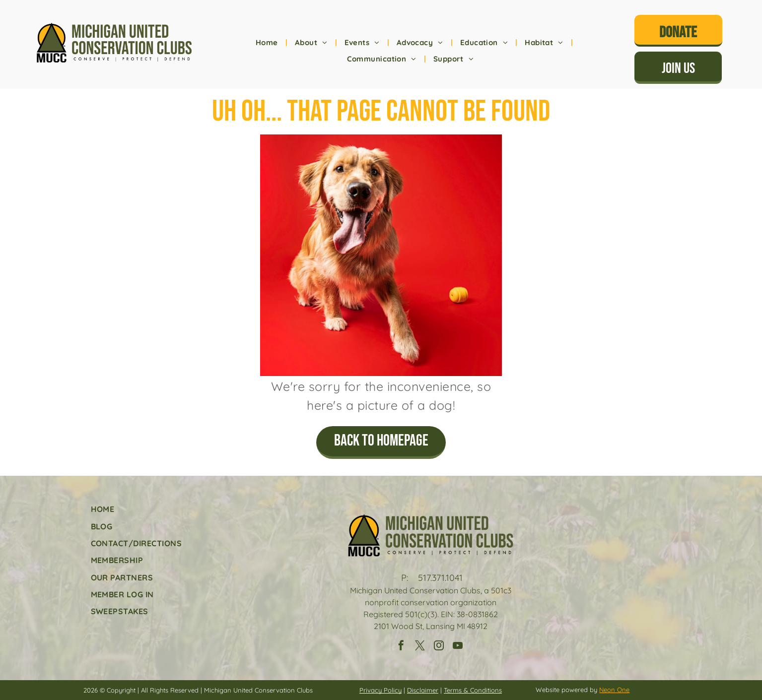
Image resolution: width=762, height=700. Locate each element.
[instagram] (439, 647)
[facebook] (401, 647)
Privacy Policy (381, 690)
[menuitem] (268, 43)
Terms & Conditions (473, 690)
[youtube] (458, 647)
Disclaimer (423, 690)
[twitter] (420, 647)
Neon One (614, 690)
